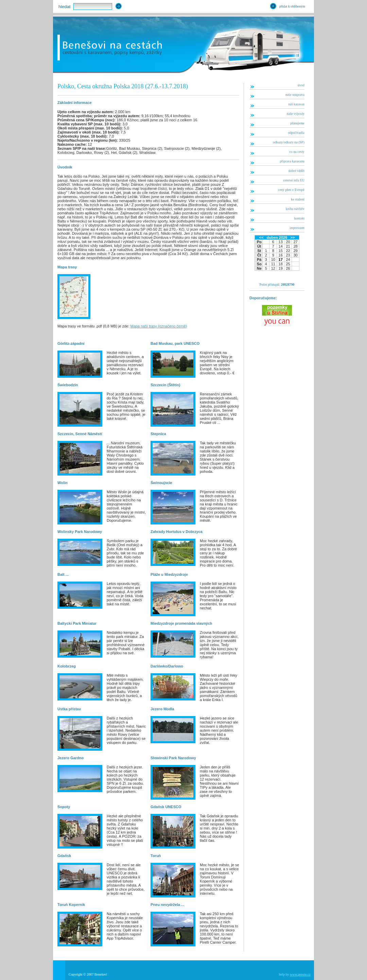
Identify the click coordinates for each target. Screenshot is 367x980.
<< (261, 237)
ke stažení (298, 199)
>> (292, 237)
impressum (297, 228)
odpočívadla (296, 133)
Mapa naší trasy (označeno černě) (159, 326)
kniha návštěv (295, 209)
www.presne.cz (300, 974)
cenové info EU (294, 180)
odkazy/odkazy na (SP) (289, 142)
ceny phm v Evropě (291, 190)
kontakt (299, 218)
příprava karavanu (292, 161)
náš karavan (296, 104)
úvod (301, 85)
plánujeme (297, 123)
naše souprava (295, 95)
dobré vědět (296, 171)
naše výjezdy (296, 114)
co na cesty (297, 152)
